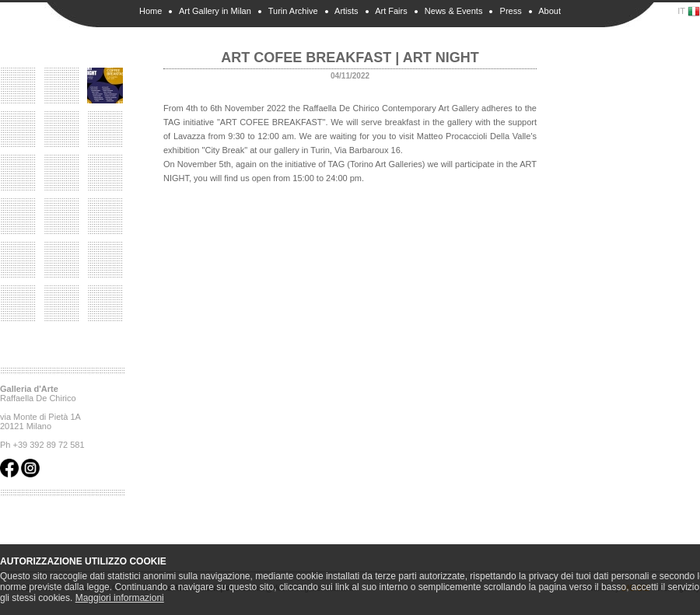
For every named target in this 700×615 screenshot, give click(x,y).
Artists (346, 11)
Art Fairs (391, 11)
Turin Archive (293, 11)
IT (689, 12)
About (549, 11)
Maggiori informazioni (120, 598)
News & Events (454, 11)
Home (150, 11)
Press (511, 11)
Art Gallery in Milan (215, 11)
